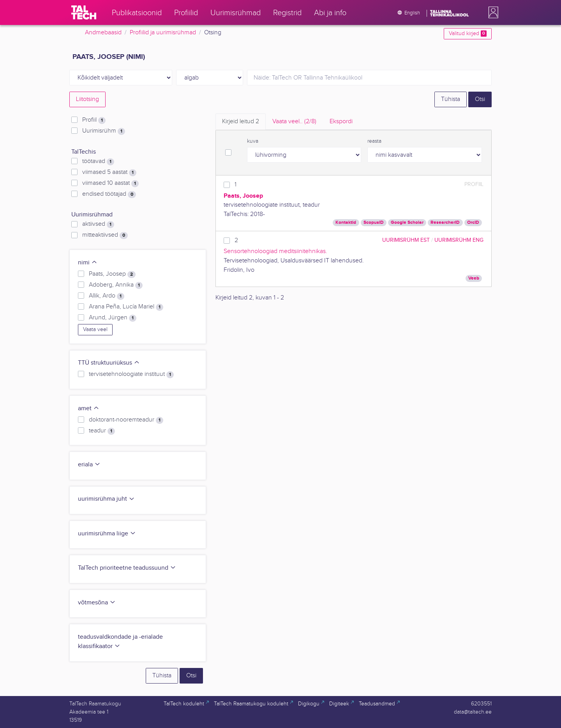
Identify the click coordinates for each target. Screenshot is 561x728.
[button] (492, 12)
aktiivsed (98, 224)
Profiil (94, 120)
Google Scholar (407, 222)
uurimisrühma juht (106, 499)
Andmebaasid (103, 33)
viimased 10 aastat (110, 183)
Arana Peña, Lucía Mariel (126, 307)
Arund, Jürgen (113, 318)
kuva (253, 141)
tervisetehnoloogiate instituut (131, 374)
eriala (89, 465)
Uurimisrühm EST (406, 240)
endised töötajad (109, 194)
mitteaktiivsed (105, 235)
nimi (88, 263)
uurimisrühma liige (107, 534)
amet (89, 408)
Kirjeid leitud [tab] (241, 121)
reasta (374, 141)
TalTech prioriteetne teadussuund (127, 568)
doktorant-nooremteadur (126, 420)
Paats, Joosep (112, 274)
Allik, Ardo (107, 296)
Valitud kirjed (468, 34)
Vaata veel (95, 329)
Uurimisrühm (104, 131)
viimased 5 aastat (109, 172)
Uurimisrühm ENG (459, 240)
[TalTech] (84, 12)
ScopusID (374, 222)
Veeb (474, 278)
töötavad (98, 161)
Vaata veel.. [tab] (294, 121)
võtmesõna (97, 603)
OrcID (473, 222)
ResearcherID (445, 222)
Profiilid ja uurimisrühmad (163, 33)
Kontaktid (346, 222)
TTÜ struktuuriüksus (109, 363)
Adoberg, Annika (116, 285)
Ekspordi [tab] (341, 121)
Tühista (451, 99)
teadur (102, 431)
